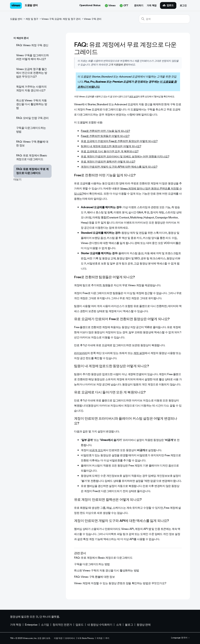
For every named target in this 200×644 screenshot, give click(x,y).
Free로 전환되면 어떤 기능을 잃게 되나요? (105, 131)
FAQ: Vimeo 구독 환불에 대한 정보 (32, 144)
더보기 (17, 179)
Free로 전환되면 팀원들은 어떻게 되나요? (105, 136)
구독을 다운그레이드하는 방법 (31, 130)
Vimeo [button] (110, 6)
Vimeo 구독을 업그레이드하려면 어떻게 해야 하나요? (33, 57)
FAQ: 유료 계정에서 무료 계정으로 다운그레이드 (32, 171)
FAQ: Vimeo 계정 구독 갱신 (32, 45)
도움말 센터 (31, 5)
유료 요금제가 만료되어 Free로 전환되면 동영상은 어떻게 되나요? (119, 141)
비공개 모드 (96, 450)
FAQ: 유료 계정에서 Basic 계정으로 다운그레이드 (31, 157)
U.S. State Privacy (86, 638)
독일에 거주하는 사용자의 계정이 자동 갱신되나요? (31, 89)
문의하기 (139, 6)
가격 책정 (152, 6)
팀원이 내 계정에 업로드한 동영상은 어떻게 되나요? (111, 146)
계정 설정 (133, 97)
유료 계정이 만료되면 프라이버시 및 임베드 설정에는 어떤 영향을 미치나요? (125, 156)
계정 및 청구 (32, 19)
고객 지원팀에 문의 (118, 65)
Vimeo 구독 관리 (93, 19)
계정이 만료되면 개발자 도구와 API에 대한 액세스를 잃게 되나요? (119, 167)
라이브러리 (81, 353)
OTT (124, 6)
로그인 (183, 6)
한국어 (186, 638)
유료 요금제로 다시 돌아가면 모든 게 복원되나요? (110, 151)
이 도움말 (165, 82)
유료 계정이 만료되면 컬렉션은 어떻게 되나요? (108, 162)
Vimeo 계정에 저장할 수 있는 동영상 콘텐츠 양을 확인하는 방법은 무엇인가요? (120, 583)
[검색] (164, 19)
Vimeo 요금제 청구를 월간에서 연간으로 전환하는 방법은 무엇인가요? (32, 73)
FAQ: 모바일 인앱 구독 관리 (32, 118)
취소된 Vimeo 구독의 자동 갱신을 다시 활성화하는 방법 (32, 104)
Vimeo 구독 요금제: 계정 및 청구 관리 (61, 19)
